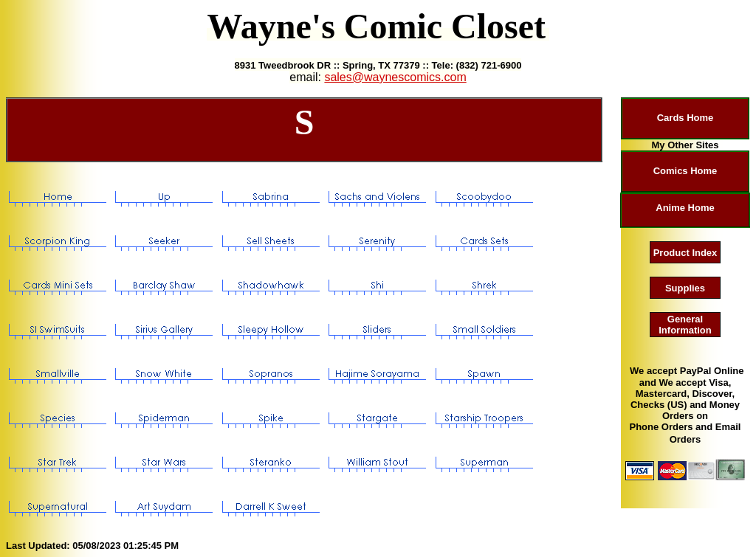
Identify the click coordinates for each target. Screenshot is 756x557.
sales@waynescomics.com (395, 77)
